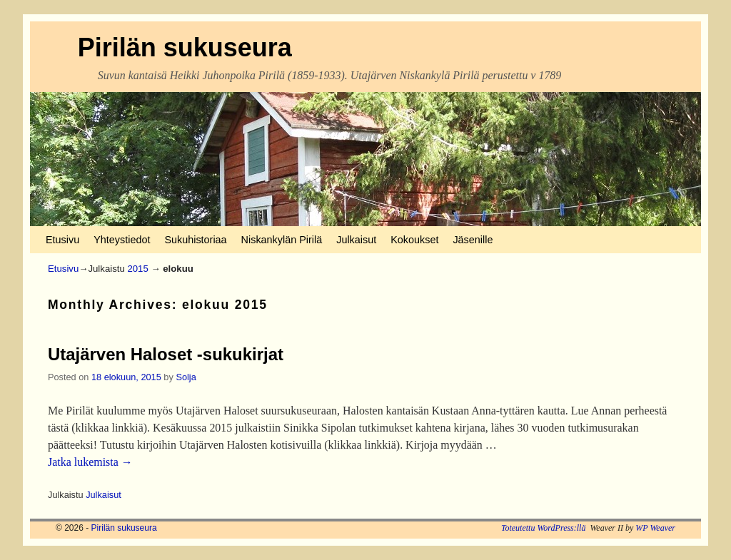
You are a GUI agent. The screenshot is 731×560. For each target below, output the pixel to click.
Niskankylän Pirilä (282, 240)
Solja (186, 377)
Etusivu (62, 240)
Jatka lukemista (90, 462)
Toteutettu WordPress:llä (544, 528)
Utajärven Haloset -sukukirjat (166, 354)
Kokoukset (414, 240)
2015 (137, 269)
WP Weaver (655, 528)
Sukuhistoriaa (195, 240)
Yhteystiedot (122, 240)
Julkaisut (356, 240)
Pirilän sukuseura (185, 47)
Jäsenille (473, 240)
